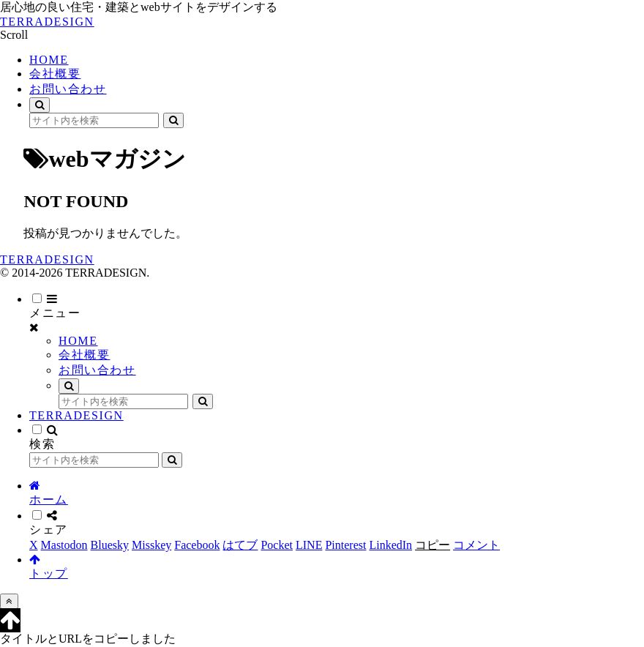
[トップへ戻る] (9, 601)
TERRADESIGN (76, 415)
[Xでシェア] (34, 545)
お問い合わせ (97, 370)
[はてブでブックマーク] (240, 545)
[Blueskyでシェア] (110, 545)
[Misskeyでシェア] (151, 545)
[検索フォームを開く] (40, 105)
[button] (173, 120)
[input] (94, 120)
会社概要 (84, 355)
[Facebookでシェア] (197, 545)
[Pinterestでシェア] (345, 545)
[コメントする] (476, 545)
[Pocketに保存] (277, 545)
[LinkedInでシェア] (390, 545)
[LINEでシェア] (309, 545)
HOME (78, 341)
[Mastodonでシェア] (64, 545)
